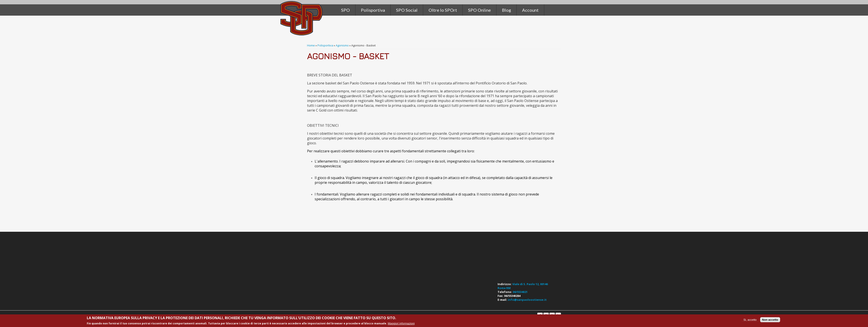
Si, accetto (750, 320)
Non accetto (770, 320)
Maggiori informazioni (401, 323)
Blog (506, 10)
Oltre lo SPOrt (443, 10)
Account (530, 10)
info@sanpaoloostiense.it (527, 300)
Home (311, 45)
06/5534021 (520, 292)
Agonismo (342, 45)
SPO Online (479, 10)
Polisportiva (325, 45)
